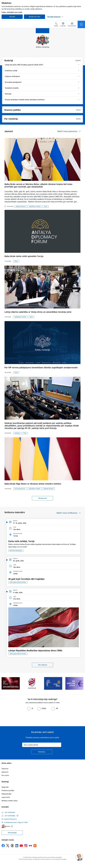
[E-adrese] (6, 826)
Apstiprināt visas (35, 17)
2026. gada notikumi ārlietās (18, 582)
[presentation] (18, 718)
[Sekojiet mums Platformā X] (8, 846)
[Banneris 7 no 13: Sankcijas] (74, 683)
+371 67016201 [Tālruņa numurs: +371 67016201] (10, 812)
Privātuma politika (8, 790)
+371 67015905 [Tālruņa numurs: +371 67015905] (10, 816)
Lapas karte (6, 797)
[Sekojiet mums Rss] (35, 846)
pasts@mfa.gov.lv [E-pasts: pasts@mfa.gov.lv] (10, 819)
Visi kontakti (12, 833)
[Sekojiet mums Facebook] (3, 846)
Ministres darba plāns (16, 551)
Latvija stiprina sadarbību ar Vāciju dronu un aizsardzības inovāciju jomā (38, 312)
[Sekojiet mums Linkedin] (17, 846)
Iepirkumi (5, 772)
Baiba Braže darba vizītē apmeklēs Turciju (24, 256)
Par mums (5, 775)
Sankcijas (17, 433)
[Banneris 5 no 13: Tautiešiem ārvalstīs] (32, 683)
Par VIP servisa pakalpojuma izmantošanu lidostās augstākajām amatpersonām (41, 368)
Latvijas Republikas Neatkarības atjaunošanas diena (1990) (35, 651)
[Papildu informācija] (17, 816)
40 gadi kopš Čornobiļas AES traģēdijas (26, 579)
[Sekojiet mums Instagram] (26, 846)
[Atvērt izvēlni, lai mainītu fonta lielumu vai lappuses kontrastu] (72, 25)
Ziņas (46, 206)
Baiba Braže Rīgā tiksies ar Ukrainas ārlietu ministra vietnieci (33, 484)
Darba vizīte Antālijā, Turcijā (21, 541)
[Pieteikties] (42, 752)
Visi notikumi (43, 665)
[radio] (30, 708)
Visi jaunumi (42, 498)
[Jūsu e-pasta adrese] (42, 745)
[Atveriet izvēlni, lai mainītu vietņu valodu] (63, 25)
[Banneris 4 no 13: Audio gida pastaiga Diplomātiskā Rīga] (11, 683)
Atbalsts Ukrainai (21, 206)
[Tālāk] (81, 683)
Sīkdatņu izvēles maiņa (10, 801)
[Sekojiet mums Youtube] (21, 845)
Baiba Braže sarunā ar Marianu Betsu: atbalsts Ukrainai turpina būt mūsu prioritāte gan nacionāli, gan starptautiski (38, 185)
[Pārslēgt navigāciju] (81, 24)
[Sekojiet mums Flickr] (30, 845)
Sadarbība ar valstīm (35, 206)
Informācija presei (20, 489)
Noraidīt (12, 17)
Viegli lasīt (5, 787)
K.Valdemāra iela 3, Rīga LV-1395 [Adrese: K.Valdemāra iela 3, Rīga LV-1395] (16, 822)
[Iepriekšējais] (4, 683)
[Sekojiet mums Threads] (12, 846)
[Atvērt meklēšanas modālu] (56, 25)
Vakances (5, 769)
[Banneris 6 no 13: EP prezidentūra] (53, 683)
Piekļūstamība (6, 794)
